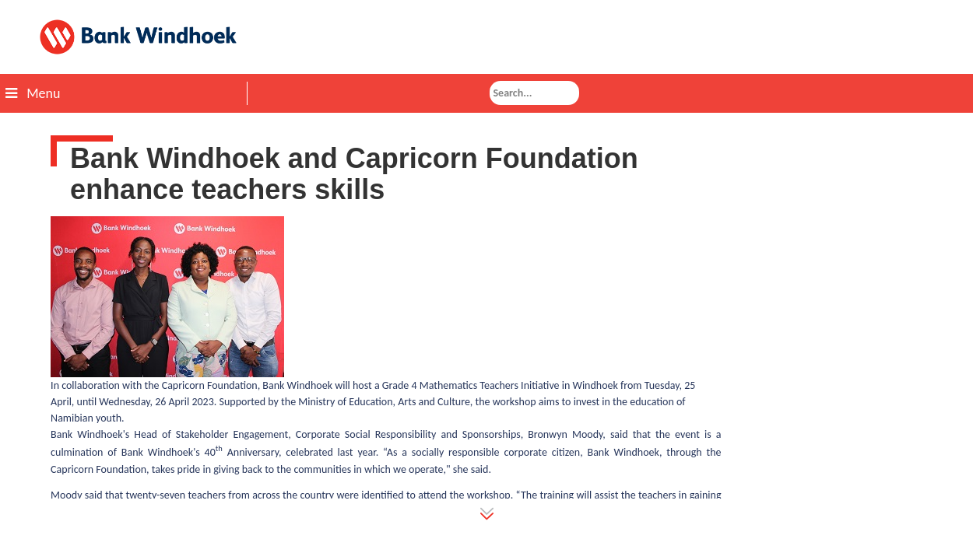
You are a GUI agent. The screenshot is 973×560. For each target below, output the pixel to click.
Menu (33, 93)
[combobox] (534, 93)
